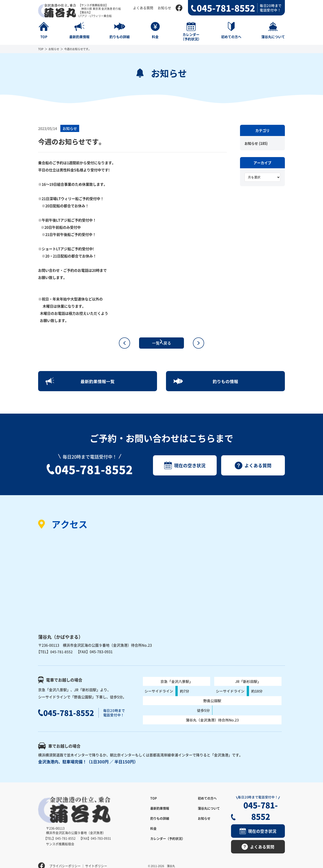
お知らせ (164, 8)
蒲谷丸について (209, 813)
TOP (41, 49)
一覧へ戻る (161, 343)
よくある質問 (143, 8)
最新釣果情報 (160, 813)
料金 (153, 833)
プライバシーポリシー (65, 858)
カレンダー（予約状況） (168, 843)
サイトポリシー (96, 858)
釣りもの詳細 (160, 823)
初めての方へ (207, 803)
